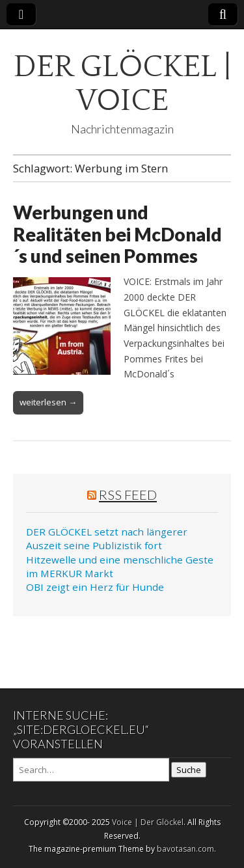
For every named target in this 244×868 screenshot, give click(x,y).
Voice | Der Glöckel (148, 822)
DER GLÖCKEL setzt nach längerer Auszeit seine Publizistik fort (107, 538)
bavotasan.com (185, 849)
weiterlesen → (48, 402)
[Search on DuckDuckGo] (91, 770)
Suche (189, 770)
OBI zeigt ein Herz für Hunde (95, 587)
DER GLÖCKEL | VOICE (122, 84)
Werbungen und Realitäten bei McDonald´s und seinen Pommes (117, 234)
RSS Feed (128, 495)
